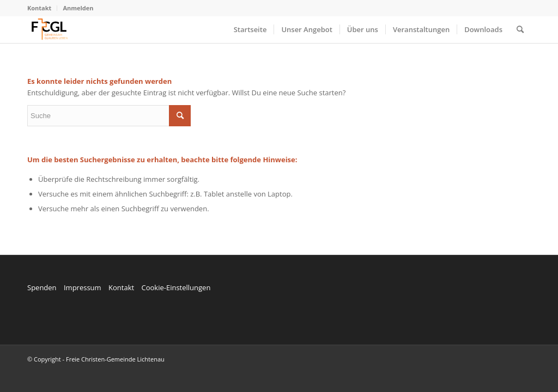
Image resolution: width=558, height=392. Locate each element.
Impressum (83, 287)
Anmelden (78, 8)
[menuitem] (42, 8)
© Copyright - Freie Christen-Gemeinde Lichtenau (96, 359)
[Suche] (520, 29)
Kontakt (39, 8)
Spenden (42, 287)
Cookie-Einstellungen (176, 287)
